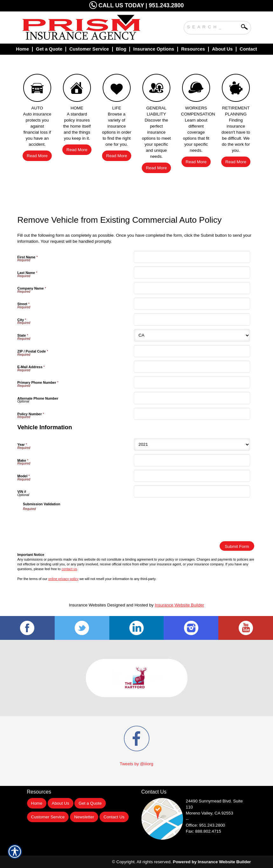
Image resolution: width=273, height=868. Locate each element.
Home (37, 803)
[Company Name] (192, 288)
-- (187, 819)
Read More (37, 156)
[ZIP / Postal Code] (192, 351)
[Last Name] (192, 273)
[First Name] (192, 257)
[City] (192, 319)
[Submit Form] (237, 546)
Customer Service (48, 817)
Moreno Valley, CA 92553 (210, 813)
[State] (192, 335)
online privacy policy (63, 579)
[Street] (192, 304)
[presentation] (71, 524)
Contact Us (114, 817)
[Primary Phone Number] (192, 382)
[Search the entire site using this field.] (213, 26)
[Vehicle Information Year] (192, 444)
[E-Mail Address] (192, 367)
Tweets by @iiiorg (136, 764)
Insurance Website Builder (179, 605)
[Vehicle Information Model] (192, 476)
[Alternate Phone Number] (192, 398)
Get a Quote (90, 803)
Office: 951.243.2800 (206, 825)
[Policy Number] (192, 414)
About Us (61, 803)
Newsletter (84, 817)
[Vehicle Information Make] (192, 460)
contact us (69, 569)
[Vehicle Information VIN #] (192, 491)
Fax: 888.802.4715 (204, 831)
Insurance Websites (88, 605)
